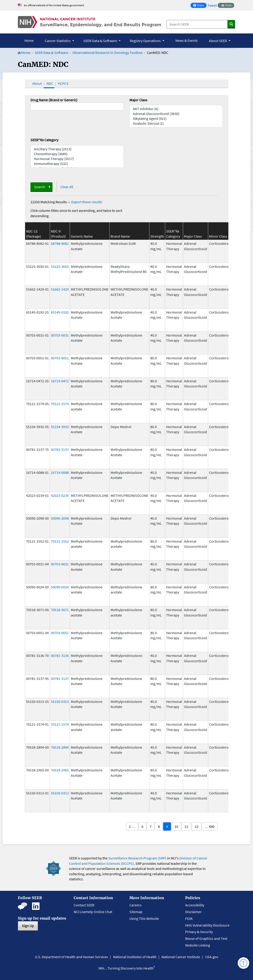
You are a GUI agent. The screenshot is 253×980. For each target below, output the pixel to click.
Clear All (67, 187)
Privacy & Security (199, 932)
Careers (135, 905)
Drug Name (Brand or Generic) (54, 100)
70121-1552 (60, 541)
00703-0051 (60, 358)
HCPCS (63, 83)
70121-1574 (60, 404)
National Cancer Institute (181, 957)
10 (176, 826)
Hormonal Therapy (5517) (77, 159)
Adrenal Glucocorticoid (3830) (176, 114)
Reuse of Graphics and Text (206, 938)
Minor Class (218, 236)
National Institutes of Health (135, 957)
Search (40, 187)
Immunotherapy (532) (77, 164)
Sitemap (136, 912)
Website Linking (198, 945)
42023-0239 (60, 495)
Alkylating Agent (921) (176, 119)
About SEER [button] (218, 41)
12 (197, 826)
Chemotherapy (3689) (77, 154)
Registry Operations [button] (146, 41)
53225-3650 (60, 266)
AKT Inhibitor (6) (176, 109)
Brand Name (120, 236)
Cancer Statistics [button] (58, 41)
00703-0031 (60, 335)
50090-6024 (60, 587)
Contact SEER (84, 905)
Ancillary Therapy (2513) (77, 149)
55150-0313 (60, 701)
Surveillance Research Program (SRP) (137, 858)
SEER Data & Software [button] (101, 41)
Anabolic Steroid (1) (176, 123)
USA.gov (212, 957)
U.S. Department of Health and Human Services (71, 957)
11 (186, 826)
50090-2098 (60, 518)
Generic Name (82, 236)
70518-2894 (60, 747)
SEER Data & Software (51, 52)
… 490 (210, 826)
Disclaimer (193, 912)
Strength (157, 236)
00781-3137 (60, 449)
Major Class (138, 100)
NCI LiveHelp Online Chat (93, 912)
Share (200, 6)
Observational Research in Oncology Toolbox (107, 52)
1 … (132, 826)
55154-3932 (60, 427)
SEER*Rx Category (44, 140)
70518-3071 (60, 610)
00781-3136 (60, 656)
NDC (50, 83)
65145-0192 (60, 312)
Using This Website (144, 918)
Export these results (87, 202)
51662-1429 (60, 289)
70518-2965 (60, 770)
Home (29, 40)
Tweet (212, 5)
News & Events (187, 40)
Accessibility (195, 905)
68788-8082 (60, 243)
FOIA (189, 918)
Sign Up (28, 926)
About (37, 83)
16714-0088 (60, 472)
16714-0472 (60, 381)
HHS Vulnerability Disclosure (207, 925)
